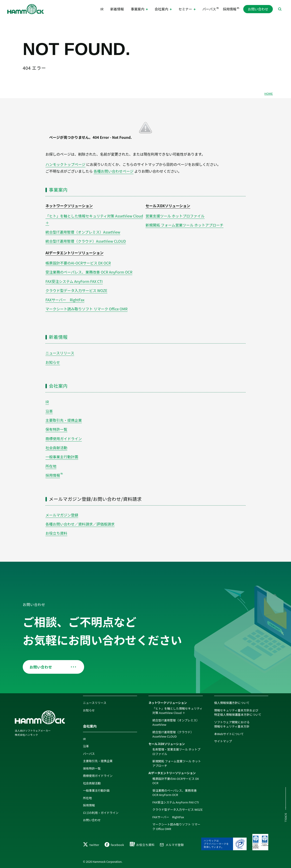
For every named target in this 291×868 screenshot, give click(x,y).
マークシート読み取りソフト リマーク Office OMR (87, 309)
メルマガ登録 (172, 845)
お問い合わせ (258, 9)
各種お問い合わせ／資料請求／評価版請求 (80, 524)
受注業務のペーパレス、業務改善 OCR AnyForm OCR (89, 272)
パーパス (209, 9)
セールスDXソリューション (168, 206)
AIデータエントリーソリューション (74, 253)
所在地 (51, 466)
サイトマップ (223, 741)
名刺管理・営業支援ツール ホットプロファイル (176, 752)
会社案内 (58, 386)
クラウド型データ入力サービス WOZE (76, 290)
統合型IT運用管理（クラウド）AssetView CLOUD (86, 241)
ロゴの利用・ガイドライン (101, 813)
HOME (269, 94)
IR (102, 9)
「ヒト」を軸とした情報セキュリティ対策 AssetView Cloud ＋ (177, 711)
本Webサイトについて (229, 734)
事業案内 (58, 190)
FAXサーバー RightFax (65, 300)
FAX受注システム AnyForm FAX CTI (74, 281)
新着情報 (117, 9)
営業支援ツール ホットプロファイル (175, 216)
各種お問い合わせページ (114, 171)
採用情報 (230, 9)
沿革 (49, 411)
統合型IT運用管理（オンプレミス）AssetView (83, 232)
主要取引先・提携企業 (64, 420)
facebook (114, 845)
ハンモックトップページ (65, 164)
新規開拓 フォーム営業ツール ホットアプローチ (184, 225)
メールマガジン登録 (62, 515)
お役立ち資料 (56, 533)
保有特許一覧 (56, 429)
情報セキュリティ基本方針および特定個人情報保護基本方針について (238, 712)
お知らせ (53, 362)
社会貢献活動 (56, 448)
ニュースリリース (60, 353)
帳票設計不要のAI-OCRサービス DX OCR (78, 263)
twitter (91, 845)
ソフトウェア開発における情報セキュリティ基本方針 (232, 724)
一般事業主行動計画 (62, 457)
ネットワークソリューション (69, 206)
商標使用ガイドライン (64, 439)
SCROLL (286, 818)
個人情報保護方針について (232, 703)
